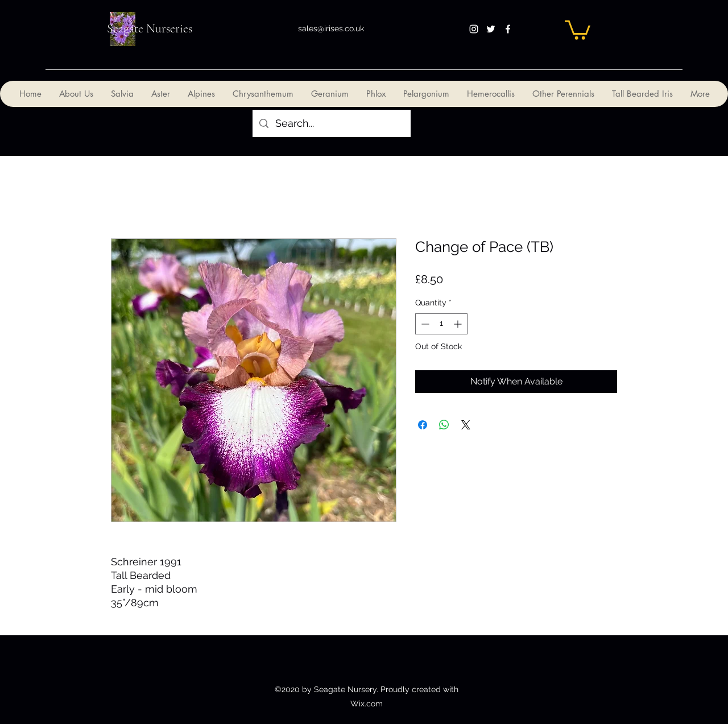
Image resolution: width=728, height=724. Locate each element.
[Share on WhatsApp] (444, 425)
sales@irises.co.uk (331, 28)
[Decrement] (424, 324)
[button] (578, 29)
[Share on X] (466, 425)
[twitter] (491, 29)
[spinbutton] (441, 324)
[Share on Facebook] (423, 425)
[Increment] (459, 324)
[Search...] (331, 123)
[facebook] (508, 29)
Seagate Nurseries (150, 28)
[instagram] (474, 29)
